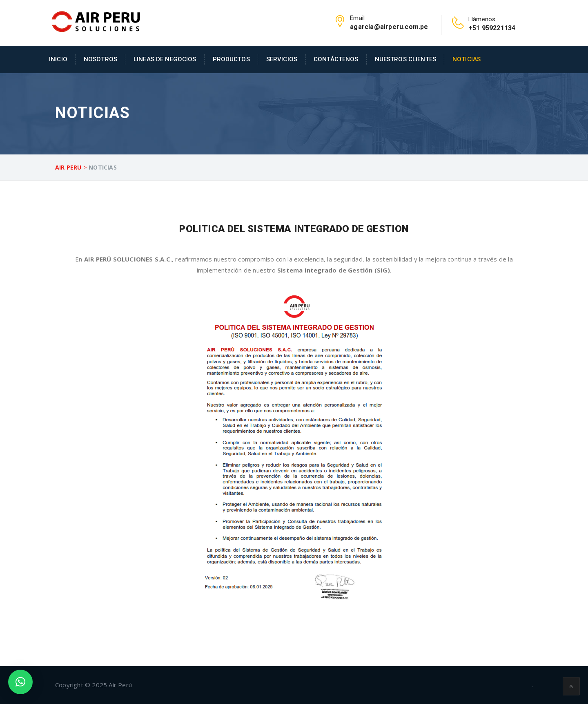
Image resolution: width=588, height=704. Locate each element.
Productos (231, 59)
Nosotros (100, 59)
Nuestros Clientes (405, 59)
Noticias (467, 59)
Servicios (282, 59)
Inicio (58, 59)
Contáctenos (336, 59)
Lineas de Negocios (165, 59)
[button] (20, 682)
